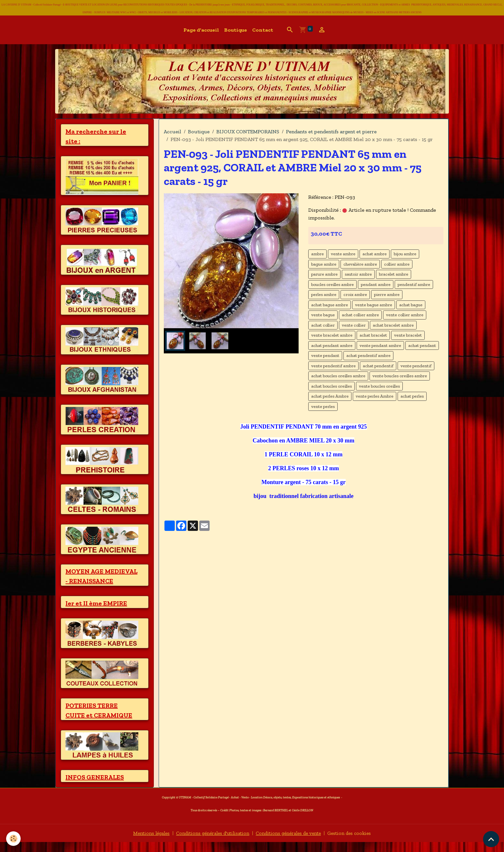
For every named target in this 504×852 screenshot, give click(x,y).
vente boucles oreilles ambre (400, 376)
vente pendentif (416, 366)
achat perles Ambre (330, 396)
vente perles (323, 406)
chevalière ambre (360, 264)
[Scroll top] (491, 839)
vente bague (323, 315)
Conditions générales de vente (291, 843)
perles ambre (324, 294)
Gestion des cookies (355, 843)
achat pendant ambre (332, 345)
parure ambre (324, 274)
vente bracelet (408, 335)
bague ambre (324, 264)
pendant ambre (376, 284)
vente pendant (325, 355)
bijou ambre (405, 254)
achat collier (323, 325)
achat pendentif (378, 366)
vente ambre (343, 254)
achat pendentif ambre (368, 355)
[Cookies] (14, 839)
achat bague (411, 305)
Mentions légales (146, 843)
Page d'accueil (201, 30)
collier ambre (397, 264)
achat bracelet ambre (393, 325)
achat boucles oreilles (331, 386)
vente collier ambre (405, 315)
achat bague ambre (330, 305)
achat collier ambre (360, 315)
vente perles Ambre (375, 396)
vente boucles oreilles (379, 386)
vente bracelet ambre (332, 335)
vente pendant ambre (380, 345)
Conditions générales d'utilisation (211, 843)
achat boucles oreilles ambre (338, 376)
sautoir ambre (358, 274)
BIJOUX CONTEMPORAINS (248, 132)
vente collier (354, 325)
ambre (317, 254)
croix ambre (355, 294)
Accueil (173, 132)
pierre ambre (387, 294)
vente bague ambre (374, 305)
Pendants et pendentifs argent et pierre (331, 132)
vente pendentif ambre (333, 366)
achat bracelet (373, 335)
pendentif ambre (414, 284)
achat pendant (422, 345)
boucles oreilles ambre (332, 284)
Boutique (236, 30)
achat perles (412, 396)
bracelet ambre (394, 274)
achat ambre (375, 254)
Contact (263, 30)
